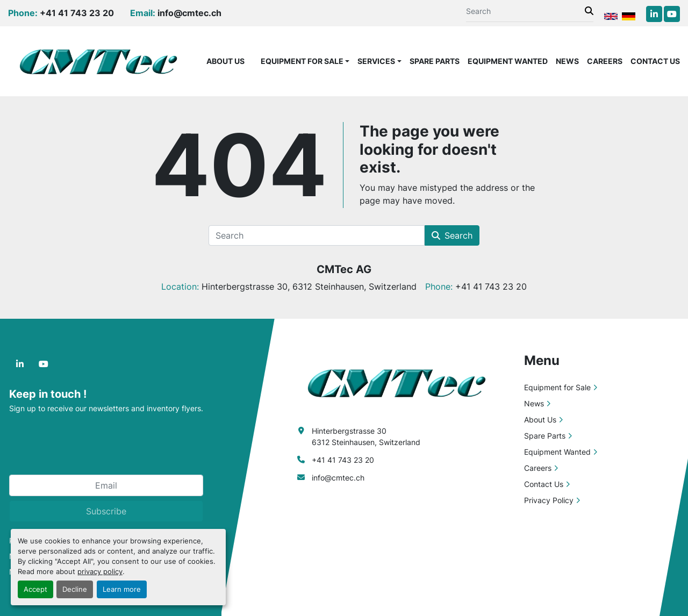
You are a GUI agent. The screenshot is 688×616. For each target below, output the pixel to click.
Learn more (122, 589)
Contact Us (655, 61)
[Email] (106, 485)
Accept (35, 589)
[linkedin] (654, 14)
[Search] (525, 11)
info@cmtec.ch (189, 13)
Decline (75, 589)
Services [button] (376, 61)
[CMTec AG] (402, 382)
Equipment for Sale (302, 61)
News (567, 61)
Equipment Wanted (508, 61)
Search (452, 235)
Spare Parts (435, 61)
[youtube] (672, 14)
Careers (605, 61)
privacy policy (100, 572)
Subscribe (106, 511)
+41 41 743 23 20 (77, 13)
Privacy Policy (549, 500)
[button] (305, 61)
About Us (225, 61)
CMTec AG (344, 269)
